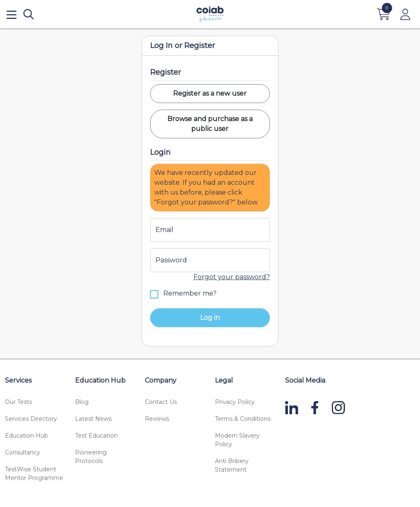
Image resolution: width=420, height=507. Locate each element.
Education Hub (26, 436)
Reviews (157, 419)
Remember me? (183, 294)
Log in (210, 318)
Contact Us (161, 402)
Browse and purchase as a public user (210, 124)
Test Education (96, 436)
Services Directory (31, 419)
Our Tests (18, 402)
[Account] (405, 14)
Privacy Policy (235, 402)
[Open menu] (12, 14)
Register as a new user (210, 93)
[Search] (29, 14)
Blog (82, 402)
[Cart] (384, 14)
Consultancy (23, 452)
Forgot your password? (232, 277)
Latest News (93, 419)
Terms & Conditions (243, 419)
